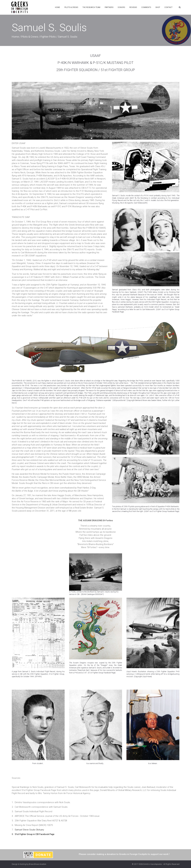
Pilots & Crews (71, 7)
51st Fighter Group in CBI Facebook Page (35, 834)
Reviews (133, 7)
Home (57, 7)
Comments (146, 7)
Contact (168, 7)
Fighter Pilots (48, 37)
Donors (121, 7)
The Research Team (91, 7)
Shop (158, 7)
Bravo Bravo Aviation (38, 864)
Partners (109, 7)
